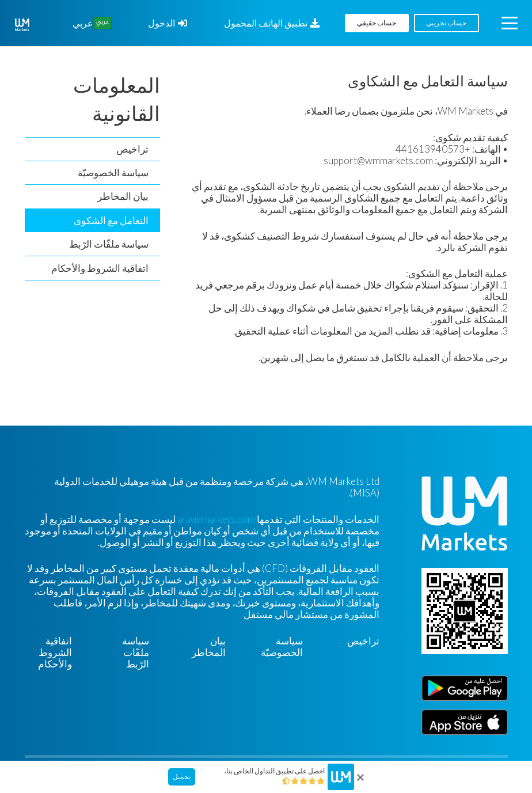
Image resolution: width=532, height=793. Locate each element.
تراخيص (132, 149)
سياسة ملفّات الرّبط (109, 244)
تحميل (182, 777)
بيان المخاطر (123, 196)
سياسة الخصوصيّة (113, 172)
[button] (509, 23)
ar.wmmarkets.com (216, 519)
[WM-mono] (22, 25)
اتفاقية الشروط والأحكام (100, 268)
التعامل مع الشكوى (111, 220)
